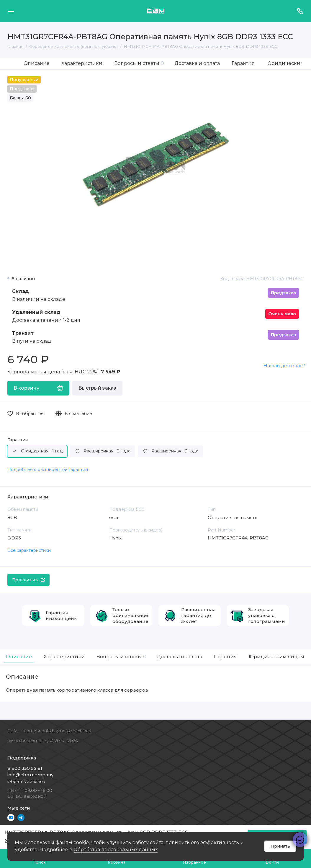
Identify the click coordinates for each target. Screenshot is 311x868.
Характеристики (82, 63)
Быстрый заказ (97, 388)
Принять (280, 846)
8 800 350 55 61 (25, 768)
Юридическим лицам (276, 657)
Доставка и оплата (197, 63)
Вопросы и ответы (139, 63)
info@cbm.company (30, 775)
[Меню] (11, 11)
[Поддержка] (300, 11)
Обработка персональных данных (116, 850)
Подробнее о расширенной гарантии (48, 470)
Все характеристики (29, 550)
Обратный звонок (26, 782)
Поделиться (28, 580)
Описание (37, 63)
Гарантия (243, 63)
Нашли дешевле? (284, 366)
